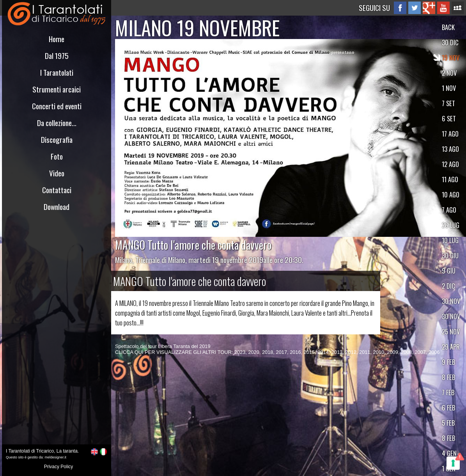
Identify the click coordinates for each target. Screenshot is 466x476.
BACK (448, 27)
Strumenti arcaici (57, 89)
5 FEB (448, 423)
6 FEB (448, 408)
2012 (351, 352)
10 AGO (451, 194)
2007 (420, 352)
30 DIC (450, 42)
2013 (337, 352)
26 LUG (451, 225)
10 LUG (450, 240)
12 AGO (450, 164)
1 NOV (449, 88)
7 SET (448, 103)
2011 (365, 352)
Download (57, 207)
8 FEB (448, 377)
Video (57, 173)
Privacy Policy (59, 467)
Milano (124, 260)
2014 (323, 352)
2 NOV (449, 73)
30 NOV (451, 301)
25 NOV (451, 331)
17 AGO (450, 134)
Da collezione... (57, 123)
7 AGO (449, 210)
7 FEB (448, 392)
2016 (295, 352)
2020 (253, 352)
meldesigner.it (56, 457)
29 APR (451, 347)
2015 (309, 352)
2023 (240, 352)
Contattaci (57, 190)
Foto (57, 156)
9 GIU (449, 271)
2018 (268, 352)
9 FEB (448, 362)
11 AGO (450, 179)
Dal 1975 (57, 56)
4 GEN (449, 453)
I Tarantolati (57, 72)
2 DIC (448, 286)
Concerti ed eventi (57, 106)
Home (57, 39)
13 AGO (450, 149)
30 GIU (450, 255)
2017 (282, 352)
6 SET (449, 118)
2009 (392, 352)
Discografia (57, 139)
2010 (379, 352)
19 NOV (451, 58)
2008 (406, 352)
